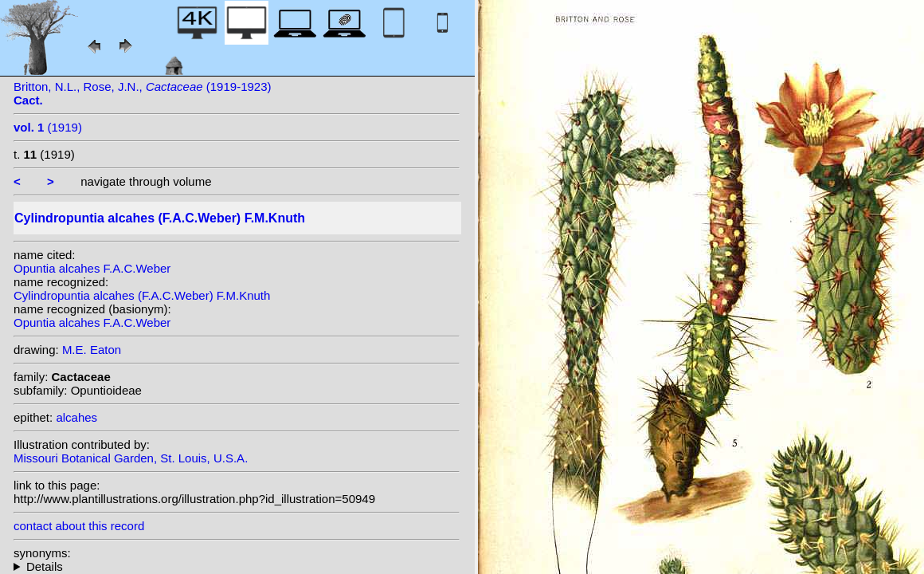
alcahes (76, 417)
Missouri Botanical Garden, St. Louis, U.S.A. (131, 458)
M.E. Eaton (92, 350)
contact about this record (79, 526)
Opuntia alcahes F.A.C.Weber (92, 268)
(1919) (48, 127)
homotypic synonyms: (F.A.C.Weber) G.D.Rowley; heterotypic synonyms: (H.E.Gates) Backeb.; (237, 566)
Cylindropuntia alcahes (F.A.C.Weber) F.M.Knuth (142, 295)
